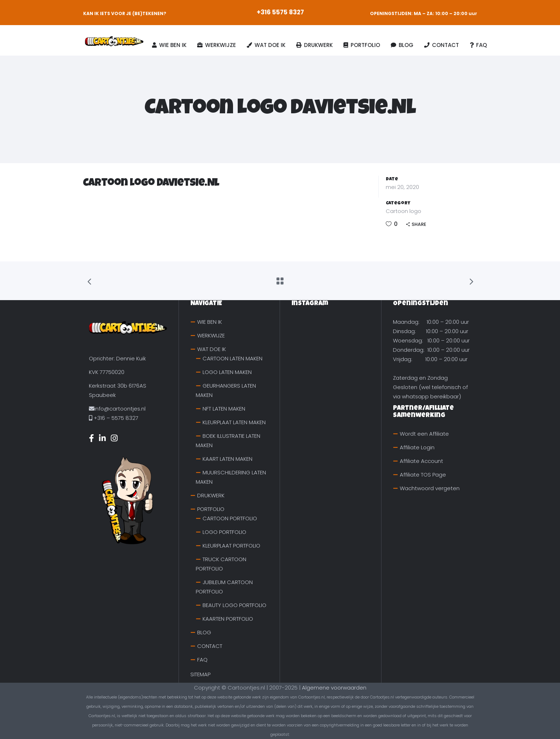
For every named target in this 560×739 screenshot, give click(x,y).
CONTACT (210, 646)
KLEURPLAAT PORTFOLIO (231, 546)
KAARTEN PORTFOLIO (228, 619)
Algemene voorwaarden (334, 688)
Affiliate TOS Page (423, 475)
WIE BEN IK (210, 322)
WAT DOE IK (212, 349)
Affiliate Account (421, 461)
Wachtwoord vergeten (430, 488)
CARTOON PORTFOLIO (230, 518)
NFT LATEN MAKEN (224, 409)
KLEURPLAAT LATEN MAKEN (234, 422)
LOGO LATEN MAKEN (227, 372)
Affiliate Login (417, 447)
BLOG (204, 632)
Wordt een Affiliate (424, 434)
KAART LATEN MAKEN (227, 459)
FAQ (202, 660)
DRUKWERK (211, 495)
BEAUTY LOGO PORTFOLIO (234, 605)
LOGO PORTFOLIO (224, 532)
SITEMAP (200, 674)
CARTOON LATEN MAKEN (232, 358)
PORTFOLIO (211, 509)
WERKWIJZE (211, 335)
